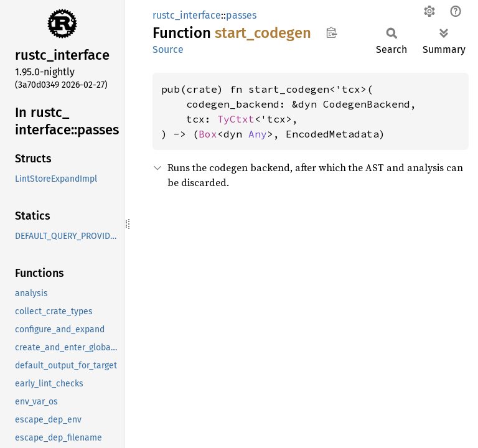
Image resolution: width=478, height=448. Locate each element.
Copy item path (331, 32)
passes (241, 15)
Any (258, 134)
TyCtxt (236, 119)
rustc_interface (187, 15)
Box (208, 134)
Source (168, 49)
